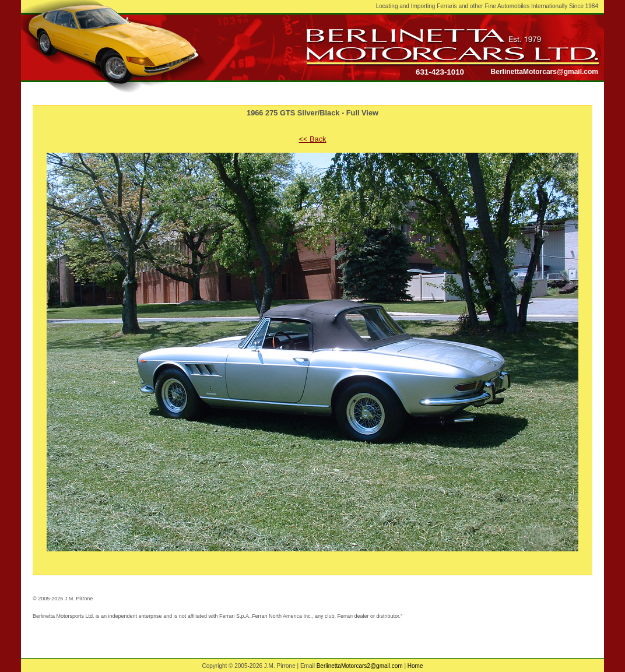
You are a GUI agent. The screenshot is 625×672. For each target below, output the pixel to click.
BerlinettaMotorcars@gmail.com (545, 72)
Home (415, 666)
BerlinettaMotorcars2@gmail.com (360, 666)
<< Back (313, 139)
